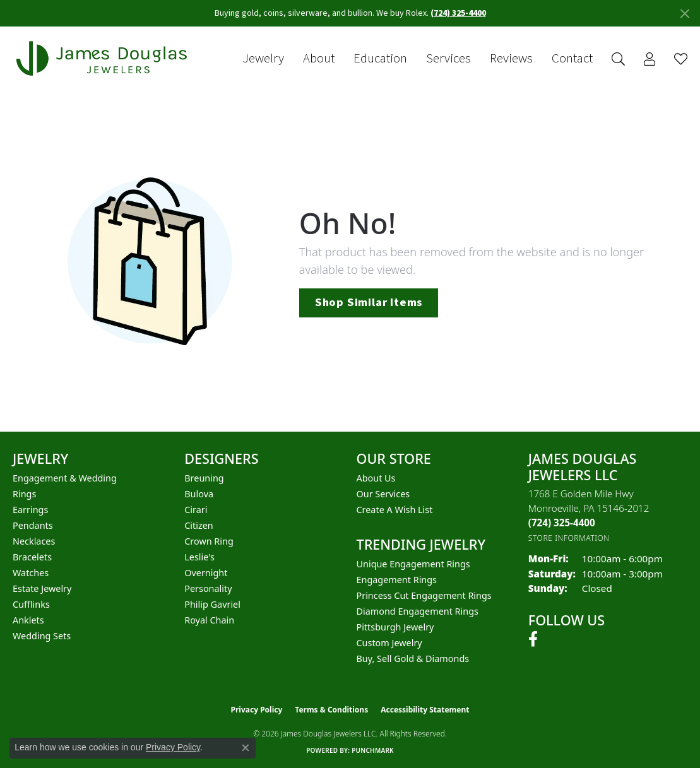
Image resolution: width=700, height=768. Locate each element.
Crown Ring (209, 541)
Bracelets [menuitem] (32, 557)
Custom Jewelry (389, 643)
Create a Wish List (395, 510)
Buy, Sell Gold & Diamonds (413, 659)
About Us (376, 478)
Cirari (196, 510)
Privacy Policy (257, 710)
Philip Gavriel (212, 604)
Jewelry (263, 59)
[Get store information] (569, 538)
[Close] (685, 14)
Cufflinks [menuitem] (31, 604)
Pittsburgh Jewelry (395, 627)
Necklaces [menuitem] (34, 541)
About (319, 59)
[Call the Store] (562, 523)
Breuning (204, 478)
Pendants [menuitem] (33, 525)
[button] (618, 59)
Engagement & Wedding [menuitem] (65, 478)
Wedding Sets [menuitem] (42, 636)
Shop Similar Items (369, 302)
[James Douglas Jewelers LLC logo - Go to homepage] (104, 59)
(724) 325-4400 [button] (458, 13)
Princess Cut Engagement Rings (424, 595)
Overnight (206, 573)
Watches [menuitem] (31, 573)
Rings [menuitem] (24, 494)
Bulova (199, 494)
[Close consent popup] (246, 748)
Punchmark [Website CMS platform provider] (373, 750)
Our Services (383, 494)
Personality (208, 588)
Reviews (511, 59)
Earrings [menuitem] (30, 510)
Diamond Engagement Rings (418, 611)
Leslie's (199, 557)
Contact (572, 59)
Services (448, 59)
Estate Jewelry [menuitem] (42, 588)
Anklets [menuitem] (28, 620)
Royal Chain (209, 620)
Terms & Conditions (331, 710)
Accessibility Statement (425, 710)
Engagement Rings (397, 580)
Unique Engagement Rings (413, 564)
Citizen (199, 525)
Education (380, 59)
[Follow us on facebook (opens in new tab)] (533, 639)
